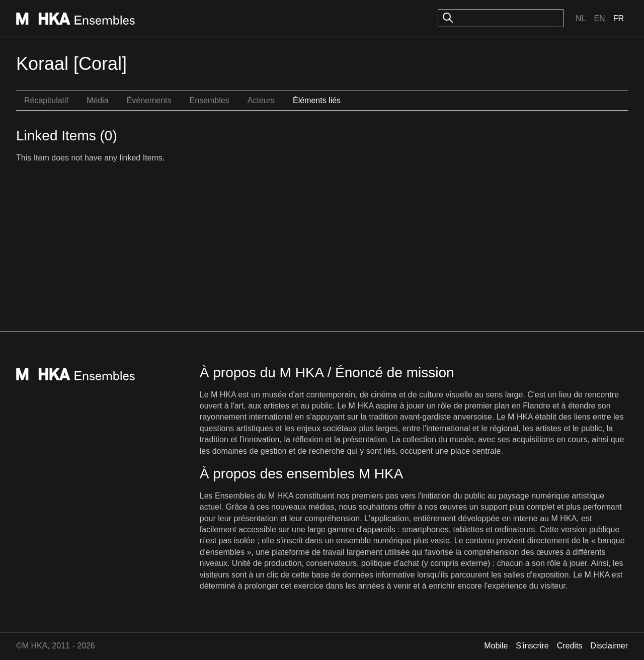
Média (98, 100)
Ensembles (210, 100)
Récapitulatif (46, 100)
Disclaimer (609, 646)
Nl (581, 18)
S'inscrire (532, 646)
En (599, 18)
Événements (149, 100)
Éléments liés (317, 100)
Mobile (496, 646)
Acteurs (261, 100)
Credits (570, 646)
